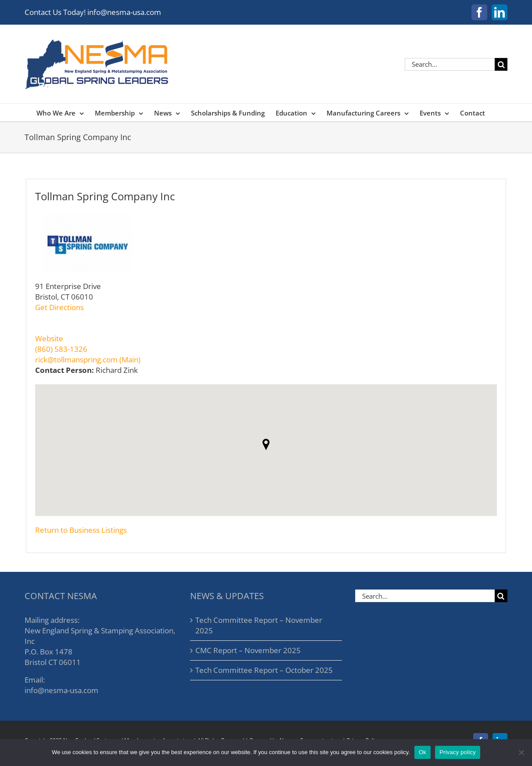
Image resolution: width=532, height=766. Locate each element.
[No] (521, 752)
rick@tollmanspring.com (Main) (88, 360)
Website (49, 338)
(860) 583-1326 (61, 349)
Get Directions (59, 307)
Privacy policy (458, 752)
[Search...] (450, 64)
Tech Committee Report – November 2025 (259, 625)
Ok (422, 752)
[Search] (501, 64)
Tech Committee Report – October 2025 (264, 670)
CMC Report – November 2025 (248, 650)
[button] (266, 444)
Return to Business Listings (81, 530)
